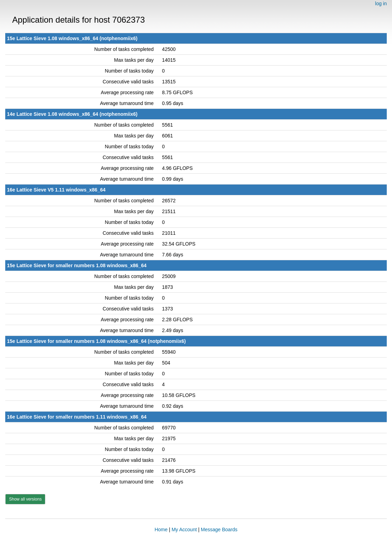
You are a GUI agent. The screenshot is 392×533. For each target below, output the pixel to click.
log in (381, 3)
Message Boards (219, 530)
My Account (184, 530)
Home (161, 530)
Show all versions (25, 499)
